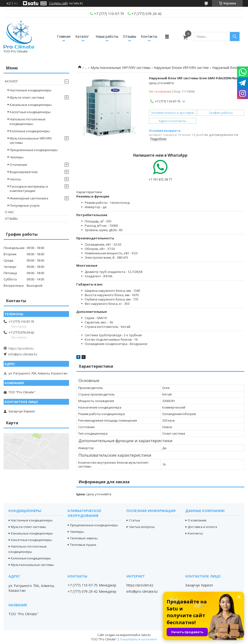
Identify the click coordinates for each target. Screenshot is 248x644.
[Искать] (235, 37)
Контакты (149, 36)
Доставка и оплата (202, 527)
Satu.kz (146, 635)
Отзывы (130, 36)
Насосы (15, 179)
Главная (64, 36)
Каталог (82, 36)
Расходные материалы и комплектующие (29, 189)
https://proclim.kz (21, 348)
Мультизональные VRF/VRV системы (120, 68)
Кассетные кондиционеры (30, 112)
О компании (197, 520)
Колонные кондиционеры (30, 131)
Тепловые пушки (83, 545)
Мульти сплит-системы (28, 527)
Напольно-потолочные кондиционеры (28, 121)
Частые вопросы (142, 527)
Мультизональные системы (32, 565)
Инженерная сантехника (29, 198)
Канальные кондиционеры (31, 105)
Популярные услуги (25, 205)
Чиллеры (17, 157)
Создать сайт (58, 3)
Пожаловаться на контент (138, 639)
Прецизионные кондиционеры (34, 150)
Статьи (134, 520)
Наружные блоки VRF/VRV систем (181, 68)
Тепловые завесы (84, 538)
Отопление (18, 165)
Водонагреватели (24, 172)
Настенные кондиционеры (31, 90)
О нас (9, 212)
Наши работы (107, 36)
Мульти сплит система (27, 97)
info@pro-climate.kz (23, 354)
